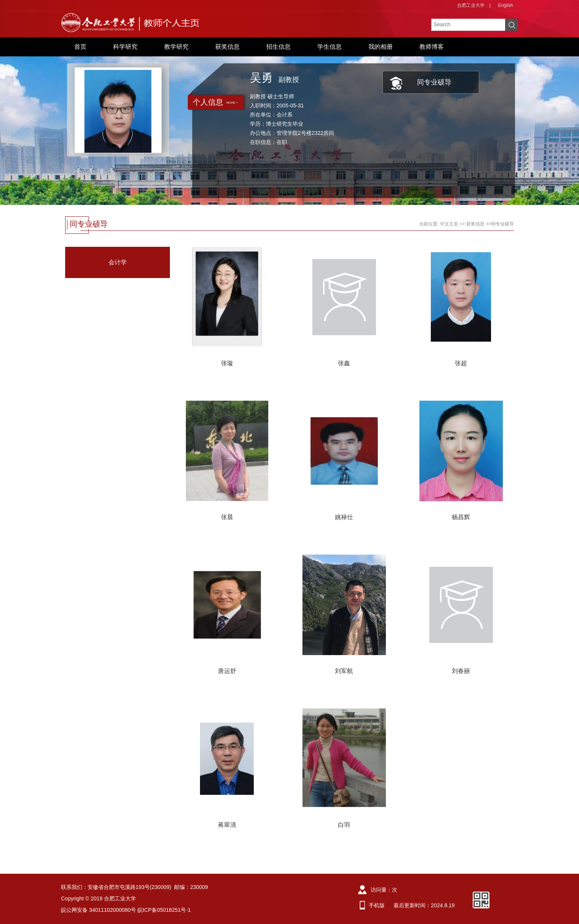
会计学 (118, 262)
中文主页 (449, 224)
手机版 (377, 905)
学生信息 (329, 47)
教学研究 (176, 47)
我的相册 (381, 47)
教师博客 (432, 47)
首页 (80, 47)
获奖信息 (227, 47)
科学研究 (125, 47)
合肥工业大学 (471, 5)
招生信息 (278, 47)
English (506, 5)
